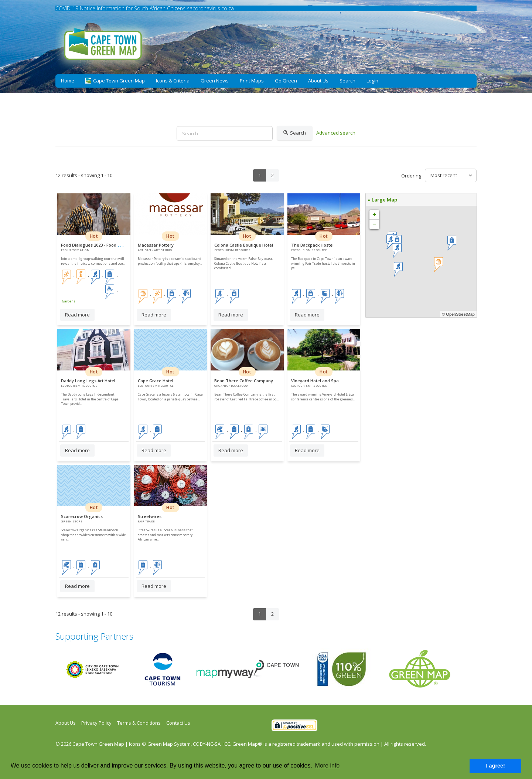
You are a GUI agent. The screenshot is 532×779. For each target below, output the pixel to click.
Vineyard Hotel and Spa (315, 381)
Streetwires (150, 516)
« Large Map (382, 200)
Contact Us (178, 723)
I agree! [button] (496, 766)
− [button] (374, 224)
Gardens (69, 301)
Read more (77, 315)
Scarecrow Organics (82, 516)
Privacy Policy (96, 723)
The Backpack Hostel (312, 245)
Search (347, 81)
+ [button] (374, 215)
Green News (215, 81)
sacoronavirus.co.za (210, 8)
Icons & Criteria (173, 81)
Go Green (286, 81)
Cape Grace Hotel (156, 381)
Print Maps (252, 81)
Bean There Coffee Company (244, 381)
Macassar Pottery (156, 245)
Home (68, 81)
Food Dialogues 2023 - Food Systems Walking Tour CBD (117, 245)
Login (372, 81)
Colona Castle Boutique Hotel (244, 245)
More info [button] (328, 766)
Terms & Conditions (139, 723)
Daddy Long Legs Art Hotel (88, 381)
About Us (318, 81)
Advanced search (336, 133)
